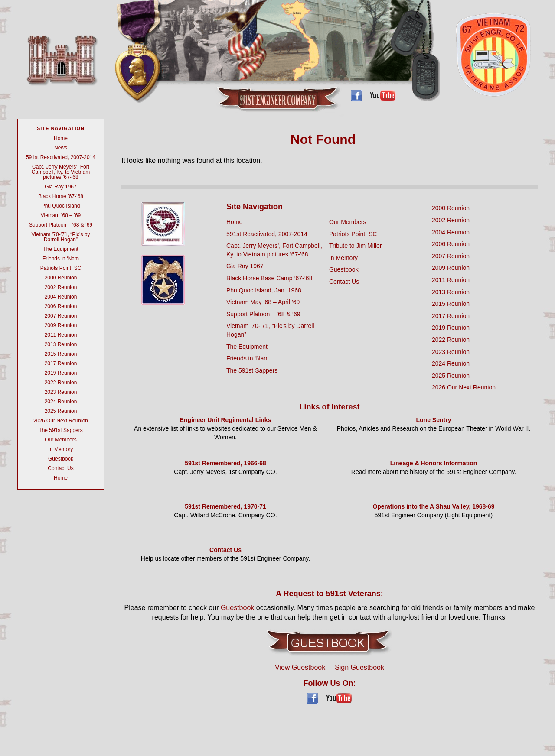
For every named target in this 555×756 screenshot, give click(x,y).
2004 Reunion (61, 297)
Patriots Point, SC (61, 268)
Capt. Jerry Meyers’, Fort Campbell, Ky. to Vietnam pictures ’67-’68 (61, 172)
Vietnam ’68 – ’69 (61, 215)
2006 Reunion (61, 306)
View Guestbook (300, 667)
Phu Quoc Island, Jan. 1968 (264, 290)
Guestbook (61, 459)
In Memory (61, 449)
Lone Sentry (434, 420)
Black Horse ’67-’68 (61, 196)
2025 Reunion (61, 411)
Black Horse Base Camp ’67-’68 (269, 278)
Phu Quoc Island (61, 206)
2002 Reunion (61, 287)
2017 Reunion (61, 363)
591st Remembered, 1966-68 (225, 463)
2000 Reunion (61, 278)
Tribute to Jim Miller (356, 246)
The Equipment (60, 249)
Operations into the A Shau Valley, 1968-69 (433, 506)
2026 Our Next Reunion (61, 421)
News (61, 148)
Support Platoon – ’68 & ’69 (61, 225)
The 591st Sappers (60, 430)
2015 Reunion (61, 354)
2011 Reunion (61, 335)
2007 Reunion (61, 316)
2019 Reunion (61, 373)
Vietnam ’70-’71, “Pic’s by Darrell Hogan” (61, 237)
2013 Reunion (61, 344)
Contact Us (60, 468)
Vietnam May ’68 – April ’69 (263, 302)
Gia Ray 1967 (60, 187)
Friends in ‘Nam (61, 259)
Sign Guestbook (359, 667)
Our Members (60, 440)
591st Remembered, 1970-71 (225, 506)
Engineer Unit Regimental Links (226, 420)
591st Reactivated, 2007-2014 (61, 157)
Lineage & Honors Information (434, 463)
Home (61, 138)
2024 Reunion (61, 402)
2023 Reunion (61, 392)
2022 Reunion (61, 383)
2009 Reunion (61, 325)
